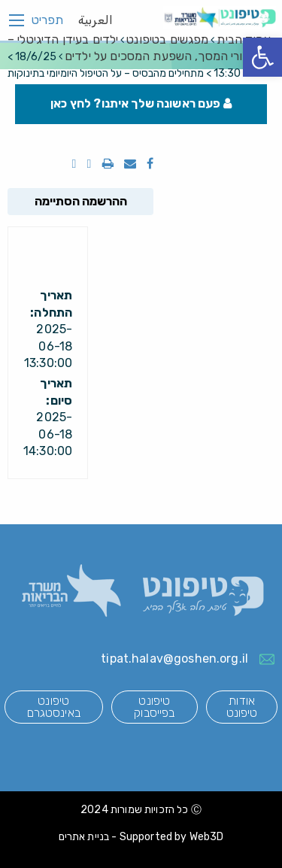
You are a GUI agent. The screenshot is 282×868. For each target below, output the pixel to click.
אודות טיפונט (242, 707)
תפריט (47, 20)
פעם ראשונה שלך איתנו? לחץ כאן (141, 103)
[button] (262, 57)
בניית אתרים (84, 837)
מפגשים (167, 39)
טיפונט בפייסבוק (154, 707)
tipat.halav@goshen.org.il (174, 659)
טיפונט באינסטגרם (54, 707)
